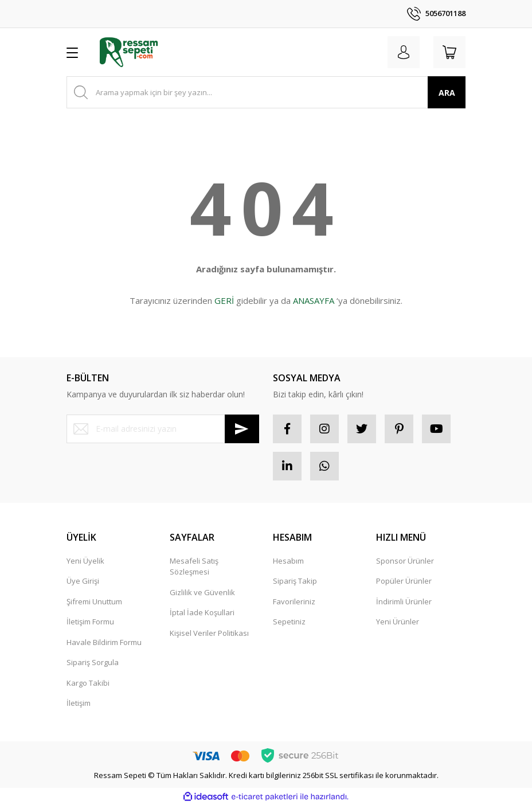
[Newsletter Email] (163, 429)
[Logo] (129, 52)
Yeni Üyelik (85, 561)
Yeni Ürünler (398, 622)
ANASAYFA (314, 300)
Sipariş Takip (295, 581)
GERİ (224, 300)
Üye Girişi (83, 581)
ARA (447, 93)
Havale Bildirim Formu (104, 642)
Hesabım (288, 561)
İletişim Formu (90, 622)
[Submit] (242, 429)
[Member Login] (404, 52)
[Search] (266, 92)
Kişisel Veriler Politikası (209, 633)
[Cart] (449, 52)
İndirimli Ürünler (404, 601)
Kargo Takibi (88, 683)
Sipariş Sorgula (93, 662)
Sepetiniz (289, 622)
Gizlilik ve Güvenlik (202, 592)
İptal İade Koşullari (202, 612)
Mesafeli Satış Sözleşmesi (194, 566)
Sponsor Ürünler (405, 561)
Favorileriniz (294, 601)
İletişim (79, 703)
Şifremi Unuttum (94, 601)
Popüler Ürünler (404, 581)
